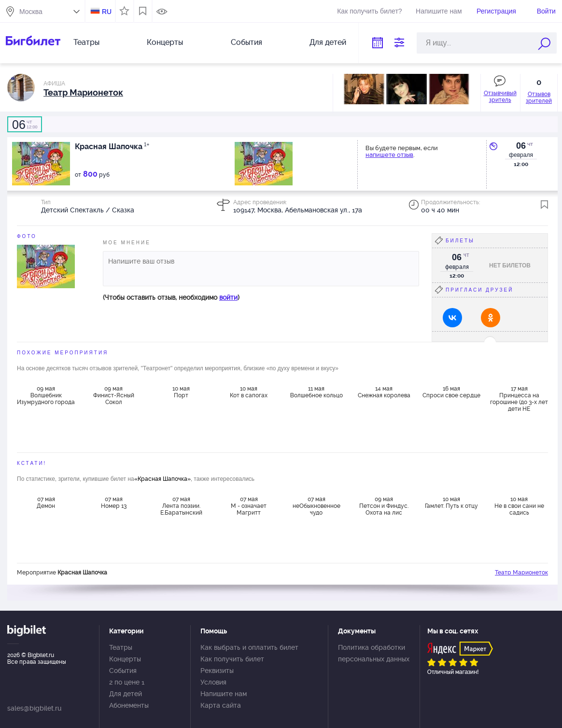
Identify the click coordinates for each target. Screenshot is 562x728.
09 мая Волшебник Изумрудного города (46, 395)
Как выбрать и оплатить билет (249, 647)
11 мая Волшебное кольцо (316, 392)
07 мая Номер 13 (114, 503)
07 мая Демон (46, 503)
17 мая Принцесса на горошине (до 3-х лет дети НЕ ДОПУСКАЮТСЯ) (519, 398)
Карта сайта (221, 705)
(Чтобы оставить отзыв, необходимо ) (171, 297)
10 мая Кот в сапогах (249, 392)
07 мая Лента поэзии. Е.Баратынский (181, 506)
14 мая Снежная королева (384, 392)
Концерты (165, 42)
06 (521, 146)
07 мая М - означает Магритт (249, 506)
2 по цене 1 (127, 682)
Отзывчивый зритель (500, 97)
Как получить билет (232, 659)
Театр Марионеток (521, 573)
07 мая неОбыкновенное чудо (316, 506)
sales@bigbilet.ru (34, 708)
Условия (213, 682)
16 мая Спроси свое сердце (451, 392)
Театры (86, 42)
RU (107, 12)
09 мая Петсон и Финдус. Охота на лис (384, 506)
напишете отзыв (389, 155)
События (246, 42)
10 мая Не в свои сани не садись (519, 506)
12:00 (25, 125)
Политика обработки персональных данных (374, 653)
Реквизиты (217, 671)
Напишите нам (439, 11)
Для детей (328, 42)
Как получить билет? (369, 11)
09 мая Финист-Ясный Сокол (114, 395)
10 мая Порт (181, 392)
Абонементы (129, 705)
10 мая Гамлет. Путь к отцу (451, 503)
